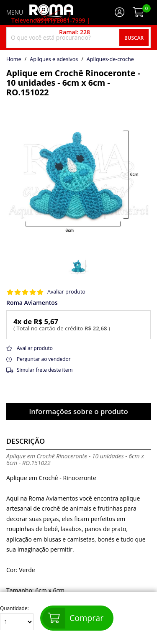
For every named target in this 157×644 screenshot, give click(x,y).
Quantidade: (17, 618)
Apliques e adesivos (54, 59)
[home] (51, 13)
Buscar (134, 38)
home (14, 59)
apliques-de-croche (110, 59)
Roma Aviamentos (32, 303)
